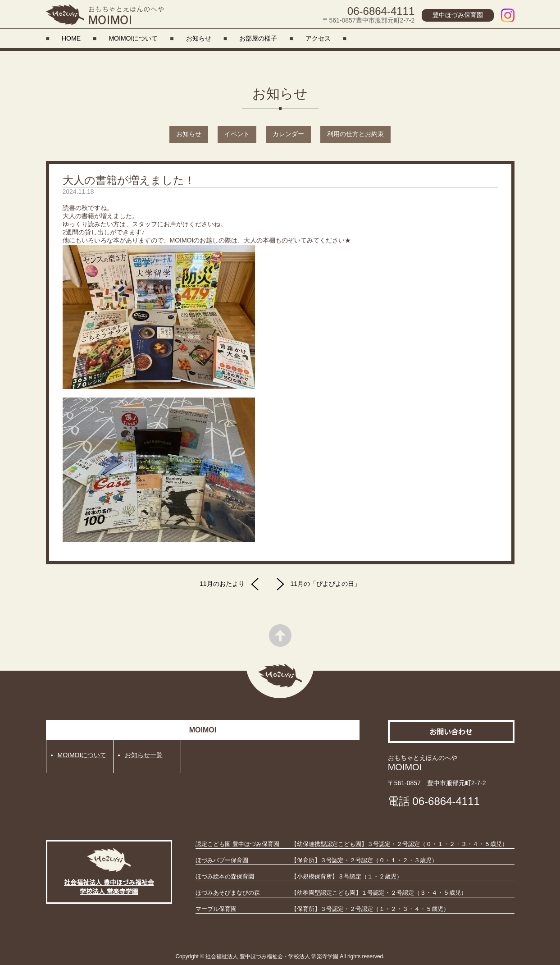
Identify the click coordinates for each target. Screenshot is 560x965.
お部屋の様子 (258, 38)
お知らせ (199, 38)
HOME (71, 38)
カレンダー (288, 134)
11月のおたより (231, 584)
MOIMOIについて (133, 38)
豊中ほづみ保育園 (458, 15)
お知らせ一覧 (144, 755)
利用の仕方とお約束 (355, 134)
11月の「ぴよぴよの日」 (316, 584)
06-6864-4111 (381, 11)
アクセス (318, 38)
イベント (237, 134)
